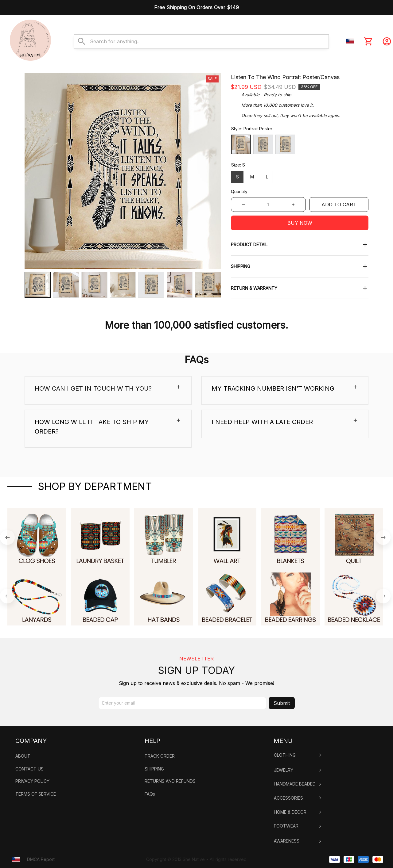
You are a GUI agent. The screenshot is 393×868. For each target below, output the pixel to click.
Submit (282, 693)
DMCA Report (41, 849)
